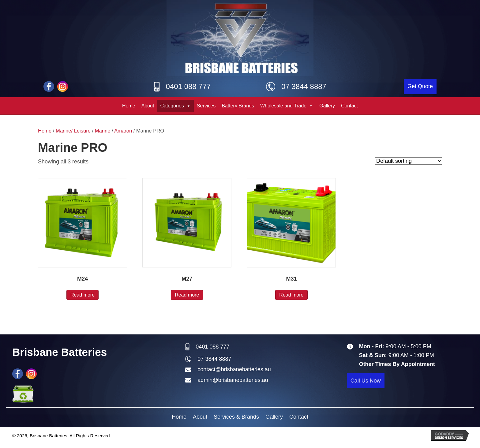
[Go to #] (63, 86)
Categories (175, 106)
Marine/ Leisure (73, 131)
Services (206, 106)
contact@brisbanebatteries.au (234, 369)
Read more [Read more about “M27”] (187, 295)
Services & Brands (236, 417)
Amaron (123, 131)
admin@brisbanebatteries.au (233, 380)
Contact (349, 106)
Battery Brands (238, 106)
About (148, 106)
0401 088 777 (188, 86)
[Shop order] (408, 161)
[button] (420, 87)
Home (129, 106)
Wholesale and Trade (287, 106)
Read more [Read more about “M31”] (291, 295)
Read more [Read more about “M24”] (82, 295)
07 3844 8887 (304, 86)
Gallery (327, 106)
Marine (103, 131)
